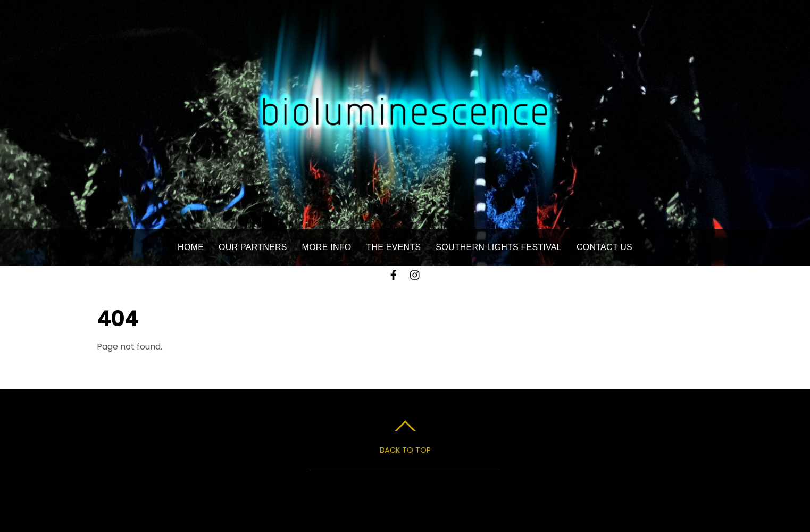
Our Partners (253, 247)
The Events (393, 247)
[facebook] (394, 274)
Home (191, 247)
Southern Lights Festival (499, 247)
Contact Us (604, 247)
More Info (327, 247)
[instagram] (415, 274)
